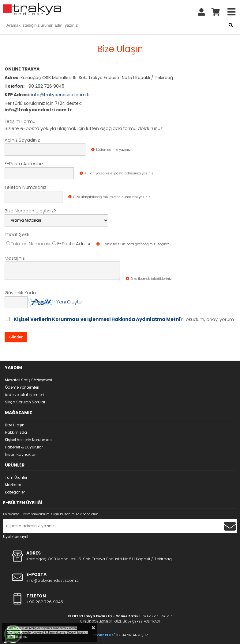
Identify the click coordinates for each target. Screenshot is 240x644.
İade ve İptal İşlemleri (24, 395)
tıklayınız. (22, 637)
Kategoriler (15, 492)
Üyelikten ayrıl (16, 537)
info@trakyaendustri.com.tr (61, 95)
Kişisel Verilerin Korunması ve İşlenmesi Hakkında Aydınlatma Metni (97, 319)
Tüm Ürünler (16, 477)
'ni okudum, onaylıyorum (124, 319)
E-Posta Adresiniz (24, 164)
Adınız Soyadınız (22, 140)
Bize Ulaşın (15, 425)
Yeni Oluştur (70, 302)
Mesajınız (15, 258)
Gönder (16, 337)
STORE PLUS (104, 635)
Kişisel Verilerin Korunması (29, 440)
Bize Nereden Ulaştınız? (30, 211)
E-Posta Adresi (71, 244)
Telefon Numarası (28, 244)
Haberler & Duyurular (24, 447)
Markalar (13, 485)
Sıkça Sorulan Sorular (25, 402)
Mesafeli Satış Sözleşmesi (28, 380)
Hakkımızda (16, 432)
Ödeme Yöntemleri (22, 387)
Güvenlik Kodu (20, 293)
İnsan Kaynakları (21, 454)
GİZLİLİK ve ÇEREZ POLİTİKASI (137, 621)
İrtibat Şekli (17, 234)
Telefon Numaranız (25, 187)
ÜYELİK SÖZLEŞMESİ (96, 621)
